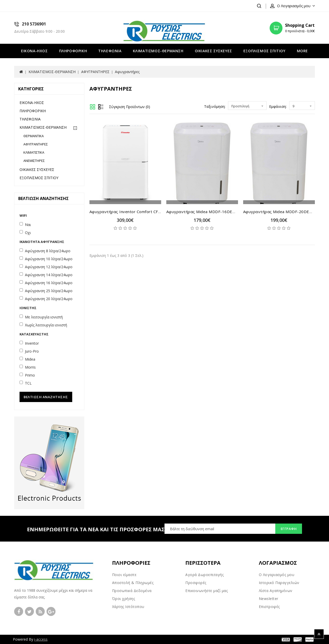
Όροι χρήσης (124, 599)
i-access (41, 639)
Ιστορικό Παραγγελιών (279, 583)
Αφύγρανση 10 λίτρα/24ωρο (49, 259)
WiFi (23, 215)
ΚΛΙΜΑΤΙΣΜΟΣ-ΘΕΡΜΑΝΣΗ (158, 51)
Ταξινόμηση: (215, 106)
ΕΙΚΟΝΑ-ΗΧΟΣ (34, 51)
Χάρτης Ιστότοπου (128, 607)
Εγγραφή (289, 529)
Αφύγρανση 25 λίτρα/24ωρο (49, 291)
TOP (319, 634)
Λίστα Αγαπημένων (276, 591)
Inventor (32, 343)
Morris (30, 367)
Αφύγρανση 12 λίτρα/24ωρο (49, 267)
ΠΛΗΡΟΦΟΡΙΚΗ (73, 51)
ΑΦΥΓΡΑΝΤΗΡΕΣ (95, 72)
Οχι (28, 233)
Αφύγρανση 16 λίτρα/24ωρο (49, 283)
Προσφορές (196, 583)
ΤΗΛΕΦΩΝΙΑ (110, 51)
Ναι (28, 225)
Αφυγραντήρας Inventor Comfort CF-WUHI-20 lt (136, 212)
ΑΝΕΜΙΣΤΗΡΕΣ (34, 161)
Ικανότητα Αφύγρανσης (42, 242)
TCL (28, 383)
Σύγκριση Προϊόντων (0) (130, 107)
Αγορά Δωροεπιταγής (204, 575)
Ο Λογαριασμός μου (277, 575)
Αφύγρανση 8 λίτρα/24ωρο (48, 251)
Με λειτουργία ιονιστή (44, 317)
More (302, 51)
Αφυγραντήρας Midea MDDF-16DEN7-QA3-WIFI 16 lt (218, 212)
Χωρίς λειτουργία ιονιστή (46, 325)
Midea (30, 359)
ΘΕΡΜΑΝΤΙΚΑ (34, 136)
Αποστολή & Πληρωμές (133, 583)
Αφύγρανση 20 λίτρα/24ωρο (49, 299)
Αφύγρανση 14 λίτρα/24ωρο (49, 275)
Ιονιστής (28, 308)
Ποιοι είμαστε (124, 575)
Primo (30, 375)
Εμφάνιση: (278, 106)
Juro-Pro (32, 351)
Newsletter (269, 599)
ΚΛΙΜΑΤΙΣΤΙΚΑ (34, 152)
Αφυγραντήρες (127, 72)
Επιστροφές (269, 607)
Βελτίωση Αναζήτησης (46, 397)
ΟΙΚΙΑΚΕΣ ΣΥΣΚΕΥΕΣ (213, 51)
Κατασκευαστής (34, 334)
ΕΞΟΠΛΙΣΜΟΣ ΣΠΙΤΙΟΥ (264, 51)
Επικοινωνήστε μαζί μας (207, 591)
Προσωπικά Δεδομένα (132, 591)
